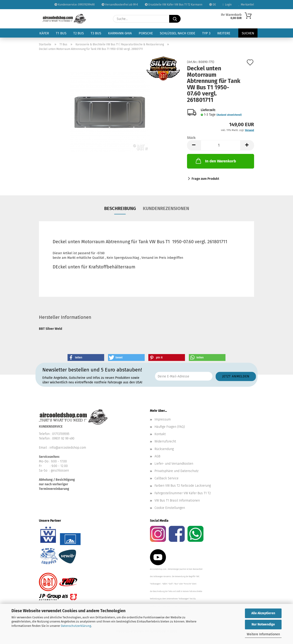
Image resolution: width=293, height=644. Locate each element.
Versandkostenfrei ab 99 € (120, 5)
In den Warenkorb (215, 161)
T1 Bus (61, 33)
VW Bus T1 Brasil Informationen (177, 501)
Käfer (44, 33)
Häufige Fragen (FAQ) (170, 427)
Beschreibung (120, 208)
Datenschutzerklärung (76, 626)
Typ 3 (206, 33)
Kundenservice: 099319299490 (75, 5)
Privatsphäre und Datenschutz (176, 471)
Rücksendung (164, 449)
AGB (157, 456)
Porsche (146, 33)
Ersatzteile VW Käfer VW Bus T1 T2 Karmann (174, 5)
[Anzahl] (221, 145)
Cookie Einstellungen (170, 508)
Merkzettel (246, 5)
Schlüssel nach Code (178, 33)
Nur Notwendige (263, 624)
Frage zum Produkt (205, 179)
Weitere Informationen (263, 634)
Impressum (163, 419)
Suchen (248, 33)
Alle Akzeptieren (263, 613)
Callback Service (167, 478)
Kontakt (160, 434)
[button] (194, 145)
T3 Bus (96, 33)
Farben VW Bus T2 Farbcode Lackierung (183, 486)
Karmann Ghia (120, 33)
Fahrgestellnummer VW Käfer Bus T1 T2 (183, 493)
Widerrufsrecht (165, 441)
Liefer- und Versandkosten (174, 464)
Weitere (224, 33)
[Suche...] (175, 19)
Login (227, 5)
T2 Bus (79, 33)
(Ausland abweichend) (229, 115)
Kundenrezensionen (166, 208)
